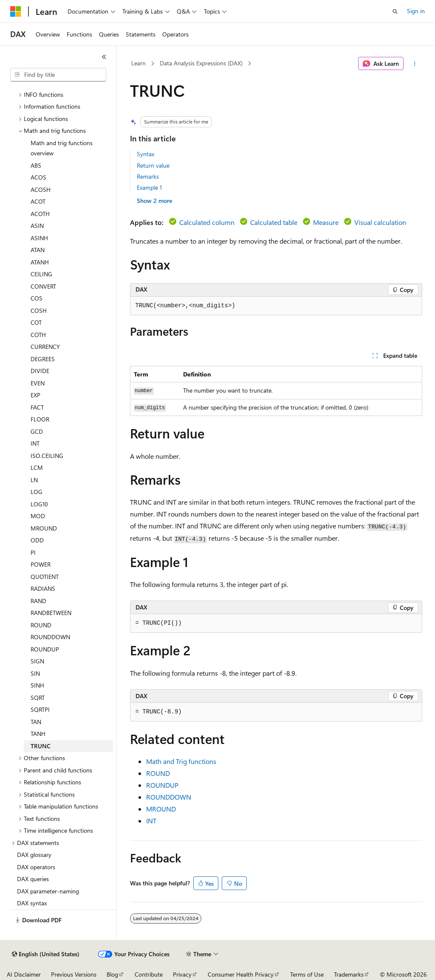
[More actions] (414, 64)
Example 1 (149, 187)
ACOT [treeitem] (38, 201)
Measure (326, 222)
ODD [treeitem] (37, 540)
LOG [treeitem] (37, 492)
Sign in (416, 11)
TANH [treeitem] (38, 734)
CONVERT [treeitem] (43, 286)
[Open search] (395, 11)
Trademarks (349, 974)
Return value (153, 165)
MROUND (161, 809)
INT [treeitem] (35, 443)
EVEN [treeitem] (38, 383)
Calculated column (207, 222)
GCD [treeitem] (37, 431)
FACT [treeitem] (37, 407)
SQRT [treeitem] (38, 698)
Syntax (145, 154)
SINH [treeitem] (37, 685)
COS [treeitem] (37, 298)
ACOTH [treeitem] (40, 214)
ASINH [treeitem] (39, 238)
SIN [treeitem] (35, 673)
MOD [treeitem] (38, 516)
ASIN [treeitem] (37, 226)
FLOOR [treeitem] (40, 419)
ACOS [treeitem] (38, 177)
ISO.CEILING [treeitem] (47, 456)
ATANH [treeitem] (40, 262)
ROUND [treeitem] (41, 625)
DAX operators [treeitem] (36, 867)
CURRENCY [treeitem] (45, 347)
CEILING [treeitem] (41, 274)
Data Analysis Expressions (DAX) (201, 63)
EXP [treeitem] (35, 395)
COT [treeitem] (36, 322)
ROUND (158, 773)
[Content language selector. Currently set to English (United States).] (46, 954)
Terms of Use (307, 974)
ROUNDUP (162, 785)
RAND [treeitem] (38, 601)
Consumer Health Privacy (241, 974)
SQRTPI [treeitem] (40, 709)
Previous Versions (74, 974)
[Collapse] (104, 57)
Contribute (149, 974)
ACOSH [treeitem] (41, 190)
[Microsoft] (16, 11)
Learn (138, 63)
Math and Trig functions (181, 761)
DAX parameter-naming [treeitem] (48, 891)
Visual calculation (380, 222)
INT (151, 821)
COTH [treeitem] (38, 335)
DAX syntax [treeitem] (32, 903)
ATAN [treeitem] (38, 250)
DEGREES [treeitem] (43, 359)
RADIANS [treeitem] (43, 588)
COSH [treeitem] (39, 310)
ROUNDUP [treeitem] (45, 649)
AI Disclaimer (24, 974)
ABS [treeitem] (36, 165)
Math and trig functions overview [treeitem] (62, 148)
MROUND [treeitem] (44, 528)
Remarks (148, 176)
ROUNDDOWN (169, 797)
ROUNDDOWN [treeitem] (50, 637)
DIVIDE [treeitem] (40, 371)
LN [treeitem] (34, 480)
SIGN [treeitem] (37, 661)
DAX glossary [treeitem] (34, 855)
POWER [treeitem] (41, 564)
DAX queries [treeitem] (33, 879)
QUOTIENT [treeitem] (45, 577)
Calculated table (274, 222)
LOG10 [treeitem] (39, 504)
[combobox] (58, 75)
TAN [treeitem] (36, 722)
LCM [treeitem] (37, 468)
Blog (112, 974)
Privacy (182, 974)
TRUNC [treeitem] (41, 746)
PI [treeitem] (33, 552)
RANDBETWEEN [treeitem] (51, 613)
